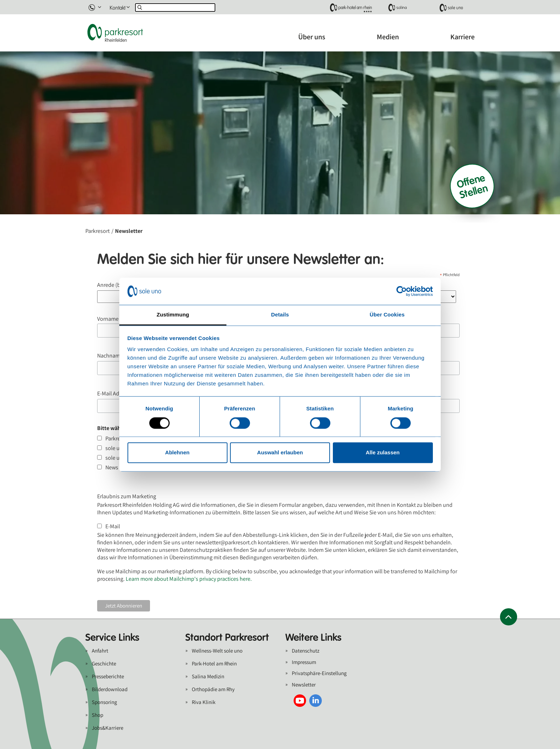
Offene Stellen (472, 186)
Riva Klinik (204, 702)
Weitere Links (313, 637)
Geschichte (104, 663)
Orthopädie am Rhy (213, 689)
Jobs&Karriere (107, 728)
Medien (388, 37)
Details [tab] (280, 315)
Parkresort (97, 231)
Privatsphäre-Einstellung (319, 673)
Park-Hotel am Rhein (214, 663)
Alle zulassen (383, 453)
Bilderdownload (110, 689)
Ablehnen (177, 453)
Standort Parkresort (227, 637)
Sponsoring (104, 702)
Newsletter (304, 685)
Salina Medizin (208, 676)
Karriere (462, 37)
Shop (97, 715)
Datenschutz (306, 651)
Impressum (304, 662)
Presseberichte (108, 676)
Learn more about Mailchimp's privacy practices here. (189, 579)
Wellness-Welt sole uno (217, 651)
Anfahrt (100, 651)
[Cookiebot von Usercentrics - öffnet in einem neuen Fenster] (402, 291)
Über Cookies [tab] (387, 315)
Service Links (112, 637)
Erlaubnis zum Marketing (127, 496)
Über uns (312, 37)
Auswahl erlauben (280, 453)
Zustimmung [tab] (173, 315)
